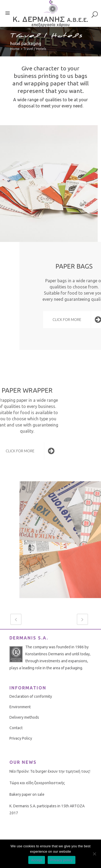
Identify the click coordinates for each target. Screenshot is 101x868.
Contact (16, 728)
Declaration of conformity (31, 696)
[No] (94, 854)
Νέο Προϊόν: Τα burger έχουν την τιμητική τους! (50, 771)
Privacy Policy (21, 738)
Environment (20, 707)
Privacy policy (62, 860)
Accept (36, 860)
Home (15, 49)
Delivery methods (24, 717)
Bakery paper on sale (27, 794)
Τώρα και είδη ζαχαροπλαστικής (37, 783)
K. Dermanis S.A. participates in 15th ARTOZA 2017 (47, 809)
